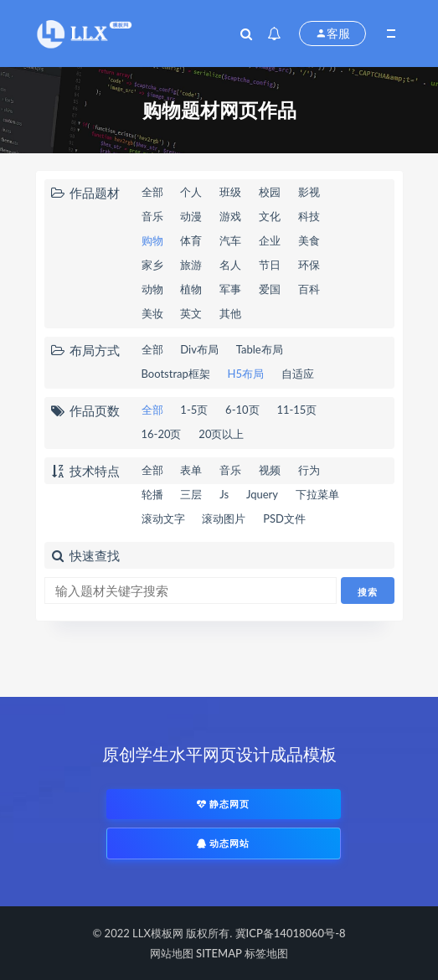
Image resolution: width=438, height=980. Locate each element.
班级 (230, 192)
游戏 (230, 216)
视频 (270, 470)
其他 (230, 313)
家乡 (152, 265)
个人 (191, 192)
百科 (309, 289)
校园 (270, 192)
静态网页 (224, 804)
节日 (270, 265)
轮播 (152, 494)
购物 (152, 240)
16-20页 (162, 434)
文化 (270, 216)
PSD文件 (284, 518)
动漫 (191, 216)
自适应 (298, 374)
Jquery (262, 494)
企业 (270, 240)
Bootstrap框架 (176, 374)
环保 (309, 265)
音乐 (152, 216)
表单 (191, 470)
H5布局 (246, 374)
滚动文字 (163, 518)
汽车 (230, 240)
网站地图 (172, 953)
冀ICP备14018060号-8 (291, 933)
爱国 (270, 289)
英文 (191, 313)
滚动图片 (224, 518)
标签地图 (266, 953)
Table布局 (260, 349)
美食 (309, 240)
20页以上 (221, 434)
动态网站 (224, 843)
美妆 (152, 313)
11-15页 (296, 410)
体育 (191, 240)
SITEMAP (219, 953)
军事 (230, 289)
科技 (309, 216)
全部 (152, 192)
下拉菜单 (317, 494)
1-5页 (194, 410)
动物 (152, 289)
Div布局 (199, 349)
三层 (191, 494)
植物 (191, 289)
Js (224, 494)
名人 (230, 265)
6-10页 (242, 410)
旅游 (191, 265)
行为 (309, 470)
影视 (309, 192)
